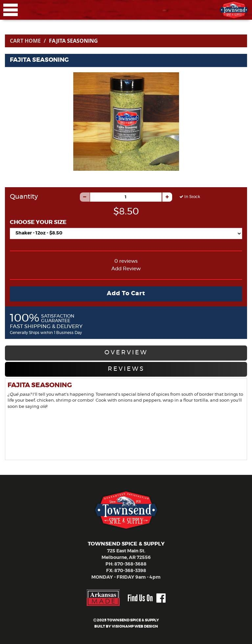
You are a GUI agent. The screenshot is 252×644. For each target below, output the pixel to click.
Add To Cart (126, 294)
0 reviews (126, 261)
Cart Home (25, 41)
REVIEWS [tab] (126, 369)
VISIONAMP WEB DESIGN (135, 626)
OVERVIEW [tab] (126, 353)
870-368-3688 (130, 564)
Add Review (126, 269)
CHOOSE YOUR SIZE (38, 222)
